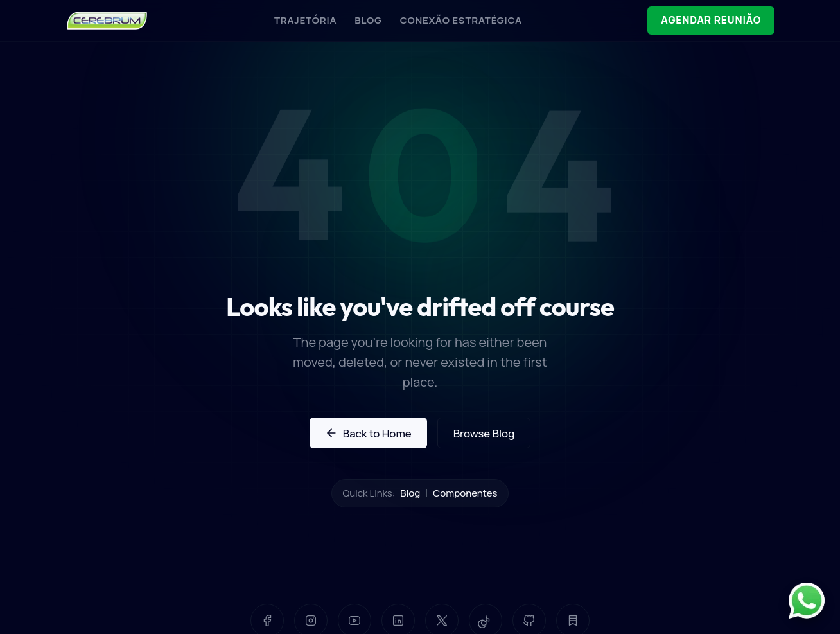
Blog (410, 493)
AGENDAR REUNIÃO (704, 21)
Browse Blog (485, 433)
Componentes (465, 493)
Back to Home (368, 433)
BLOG (361, 20)
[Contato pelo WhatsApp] (807, 601)
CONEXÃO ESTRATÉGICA (453, 20)
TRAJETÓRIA (298, 20)
